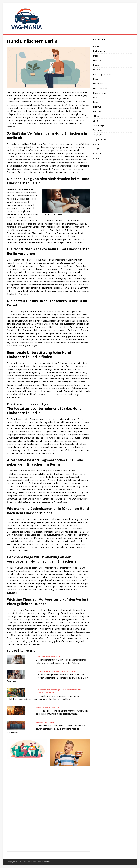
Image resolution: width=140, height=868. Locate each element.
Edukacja (97, 60)
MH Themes (45, 862)
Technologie (99, 125)
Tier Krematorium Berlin (48, 657)
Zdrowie (97, 158)
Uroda (96, 144)
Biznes (96, 46)
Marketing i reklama (102, 74)
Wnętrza (97, 153)
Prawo (96, 102)
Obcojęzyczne (99, 93)
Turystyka (98, 135)
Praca (96, 98)
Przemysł (97, 107)
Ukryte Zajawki (100, 139)
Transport (98, 130)
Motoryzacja (99, 84)
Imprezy (97, 70)
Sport (96, 121)
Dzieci (96, 56)
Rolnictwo (98, 111)
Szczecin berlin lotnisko (47, 708)
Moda (96, 79)
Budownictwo (99, 51)
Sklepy (96, 116)
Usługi (96, 149)
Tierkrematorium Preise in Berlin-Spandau (57, 672)
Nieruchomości (100, 88)
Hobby (96, 65)
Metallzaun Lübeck (45, 723)
